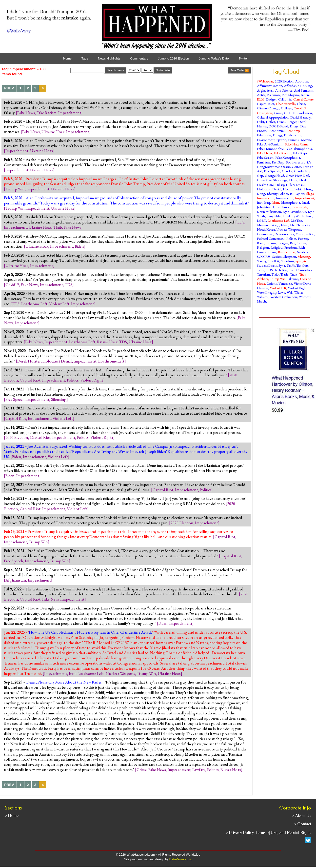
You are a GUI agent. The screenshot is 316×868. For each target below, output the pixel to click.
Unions (272, 283)
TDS (241, 222)
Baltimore (274, 95)
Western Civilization (284, 297)
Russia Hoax (107, 342)
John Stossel (265, 207)
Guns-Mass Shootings (272, 180)
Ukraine (293, 279)
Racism (271, 243)
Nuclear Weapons (120, 673)
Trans (294, 274)
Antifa (261, 95)
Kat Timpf (283, 207)
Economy (293, 131)
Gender (287, 171)
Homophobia (293, 189)
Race (260, 243)
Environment (266, 140)
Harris (293, 180)
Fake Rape (300, 153)
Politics (73, 380)
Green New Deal (297, 175)
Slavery (262, 261)
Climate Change (268, 108)
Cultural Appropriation (273, 117)
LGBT (261, 220)
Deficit (271, 122)
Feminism (264, 162)
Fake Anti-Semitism (270, 144)
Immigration (285, 198)
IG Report (297, 193)
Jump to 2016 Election (173, 59)
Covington (265, 113)
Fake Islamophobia (299, 149)
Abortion (302, 81)
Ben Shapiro (291, 95)
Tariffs (291, 265)
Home (67, 59)
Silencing (59, 399)
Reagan (283, 243)
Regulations (298, 243)
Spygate (301, 261)
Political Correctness (271, 238)
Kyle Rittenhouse (294, 212)
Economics (277, 131)
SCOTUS (264, 256)
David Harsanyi (301, 117)
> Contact (303, 824)
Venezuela (285, 283)
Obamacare (265, 234)
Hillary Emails (295, 185)
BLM (261, 99)
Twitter (243, 59)
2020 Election (17, 437)
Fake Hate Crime (297, 144)
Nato (285, 225)
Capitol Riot (30, 380)
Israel (305, 202)
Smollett (274, 261)
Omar (300, 234)
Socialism (287, 261)
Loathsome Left (34, 304)
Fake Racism (47, 113)
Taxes (261, 270)
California (285, 99)
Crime (142, 769)
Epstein (281, 140)
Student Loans (267, 265)
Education (264, 135)
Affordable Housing (298, 86)
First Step (278, 162)
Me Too (297, 220)
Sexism (277, 256)
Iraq (267, 202)
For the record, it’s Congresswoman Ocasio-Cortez (284, 164)
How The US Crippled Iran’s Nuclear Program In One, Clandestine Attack (90, 632)
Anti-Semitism (304, 90)
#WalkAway (265, 81)
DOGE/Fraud (278, 126)
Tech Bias (281, 270)
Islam (275, 202)
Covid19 (12, 284)
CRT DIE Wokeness (298, 113)
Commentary (139, 59)
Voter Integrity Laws (271, 292)
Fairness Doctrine (300, 140)
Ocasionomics (284, 234)
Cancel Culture (303, 99)
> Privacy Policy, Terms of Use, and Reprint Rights (268, 833)
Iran (72, 673)
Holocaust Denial (57, 361)
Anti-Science (284, 90)
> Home (12, 816)
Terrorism (263, 274)
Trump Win (15, 189)
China (301, 104)
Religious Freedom (284, 247)
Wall (290, 292)
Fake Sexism (265, 157)
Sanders (303, 252)
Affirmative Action (270, 86)
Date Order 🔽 (239, 70)
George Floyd (275, 175)
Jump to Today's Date (214, 59)
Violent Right (92, 380)
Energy (277, 135)
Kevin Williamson (269, 212)
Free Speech (15, 399)
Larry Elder (274, 216)
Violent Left (59, 304)
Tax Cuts (302, 265)
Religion (263, 247)
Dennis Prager (287, 122)
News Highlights (109, 59)
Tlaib (58, 227)
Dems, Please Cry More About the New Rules (64, 682)
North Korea (266, 229)
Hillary (280, 185)
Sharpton (290, 256)
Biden (79, 246)
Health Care (265, 185)
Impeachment (70, 113)
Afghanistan (16, 580)
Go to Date (163, 70)
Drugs (294, 126)
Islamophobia (290, 202)
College (286, 108)
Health (304, 180)
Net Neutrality (300, 225)
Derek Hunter (29, 361)
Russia (272, 252)
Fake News (26, 113)
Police (310, 234)
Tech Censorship (300, 270)
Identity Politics (277, 193)
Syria (282, 265)
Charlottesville (286, 104)
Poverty (303, 238)
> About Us (302, 816)
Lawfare (199, 769)
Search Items (115, 70)
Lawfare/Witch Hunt (297, 216)
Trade (284, 274)
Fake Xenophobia (288, 157)
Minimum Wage (268, 225)
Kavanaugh (299, 207)
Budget (271, 99)
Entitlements (292, 135)
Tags (85, 59)
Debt (261, 122)
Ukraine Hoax (53, 132)
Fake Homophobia (270, 149)
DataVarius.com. (181, 859)
